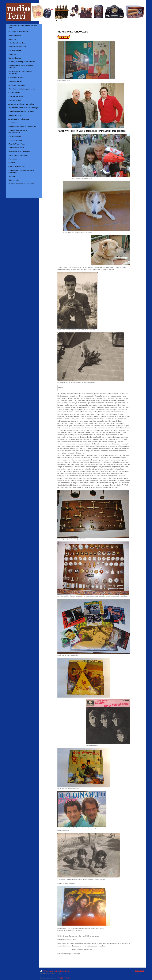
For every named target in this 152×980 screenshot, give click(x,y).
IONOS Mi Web (64, 978)
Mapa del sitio (65, 971)
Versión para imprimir (50, 971)
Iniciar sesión (140, 971)
